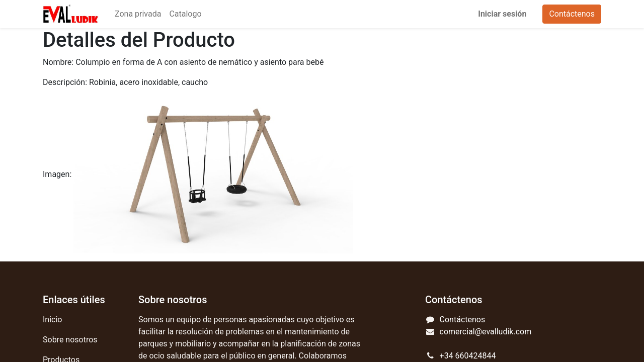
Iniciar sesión (502, 14)
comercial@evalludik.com (486, 332)
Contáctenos (572, 14)
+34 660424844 (468, 356)
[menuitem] (138, 14)
